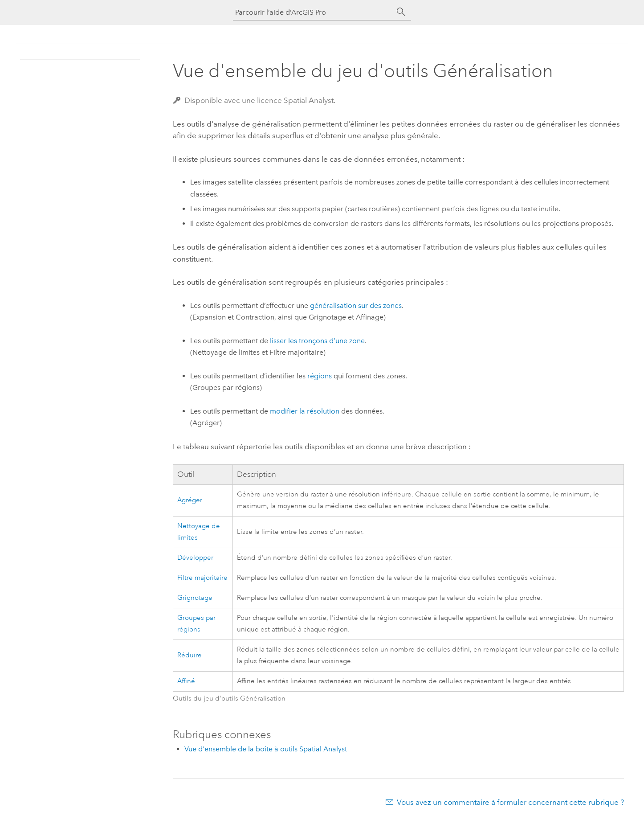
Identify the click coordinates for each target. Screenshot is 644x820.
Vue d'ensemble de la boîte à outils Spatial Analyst (266, 749)
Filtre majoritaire (202, 578)
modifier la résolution (305, 411)
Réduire (190, 655)
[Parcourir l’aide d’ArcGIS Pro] (313, 12)
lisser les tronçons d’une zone (317, 341)
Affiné (186, 681)
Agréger (190, 500)
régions (320, 376)
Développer (195, 558)
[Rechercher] (401, 12)
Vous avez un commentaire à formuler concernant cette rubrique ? (510, 802)
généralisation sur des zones (356, 305)
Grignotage (195, 598)
